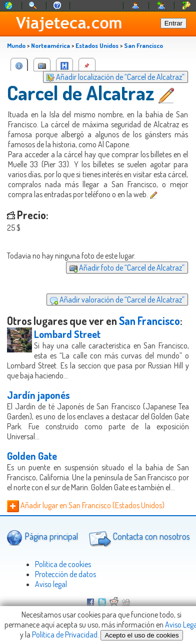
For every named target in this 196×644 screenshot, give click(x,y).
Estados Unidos (97, 45)
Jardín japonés (38, 395)
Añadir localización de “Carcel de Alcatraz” (115, 77)
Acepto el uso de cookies (141, 635)
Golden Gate (32, 456)
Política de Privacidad (65, 635)
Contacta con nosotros (138, 538)
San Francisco (143, 45)
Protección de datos (65, 574)
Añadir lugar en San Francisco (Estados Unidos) (86, 505)
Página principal (42, 537)
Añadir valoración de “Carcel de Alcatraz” (117, 300)
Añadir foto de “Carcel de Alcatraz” (127, 268)
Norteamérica (50, 45)
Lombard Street (67, 334)
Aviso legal (51, 584)
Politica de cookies (63, 564)
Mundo (16, 45)
